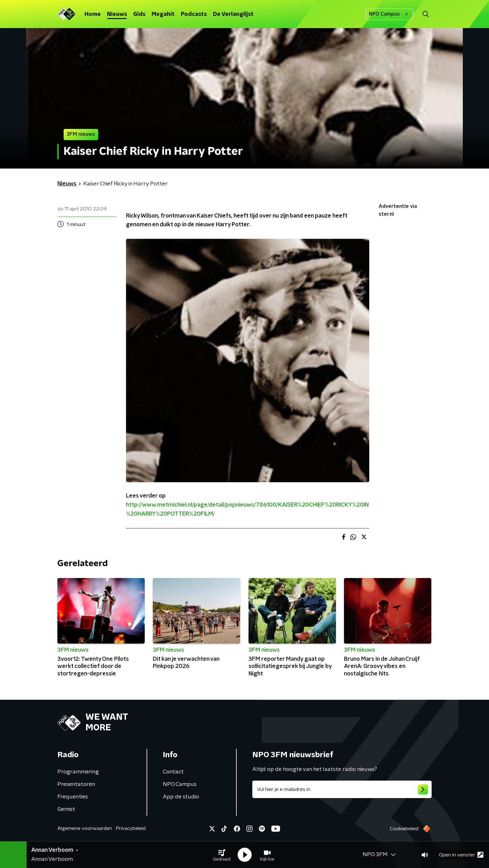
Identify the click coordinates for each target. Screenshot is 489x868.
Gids (139, 14)
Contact (173, 772)
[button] (222, 855)
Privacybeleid (131, 828)
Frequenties (73, 797)
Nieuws (117, 14)
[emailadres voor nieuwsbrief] (342, 789)
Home (93, 14)
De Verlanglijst (233, 14)
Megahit (163, 14)
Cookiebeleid (404, 829)
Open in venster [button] (461, 855)
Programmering (78, 772)
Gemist (66, 809)
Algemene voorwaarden (85, 828)
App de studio (181, 797)
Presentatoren (76, 784)
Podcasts (194, 14)
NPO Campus (389, 14)
